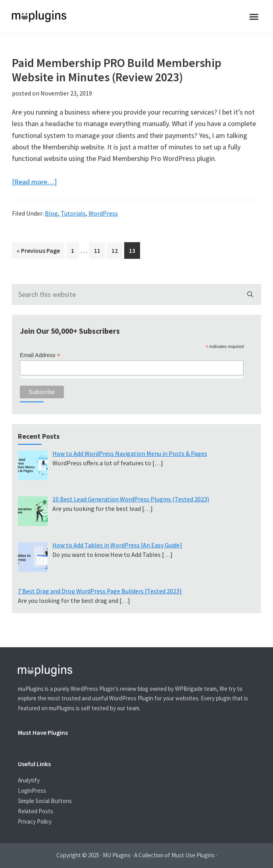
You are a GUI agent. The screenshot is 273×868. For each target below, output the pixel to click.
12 (117, 250)
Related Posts (36, 811)
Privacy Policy (35, 821)
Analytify (29, 780)
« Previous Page (38, 252)
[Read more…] (34, 182)
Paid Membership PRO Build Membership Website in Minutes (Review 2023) (117, 70)
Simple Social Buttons (45, 801)
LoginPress (32, 791)
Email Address (40, 355)
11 (99, 250)
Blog (51, 213)
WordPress (103, 213)
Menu (254, 16)
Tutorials (73, 213)
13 (134, 250)
